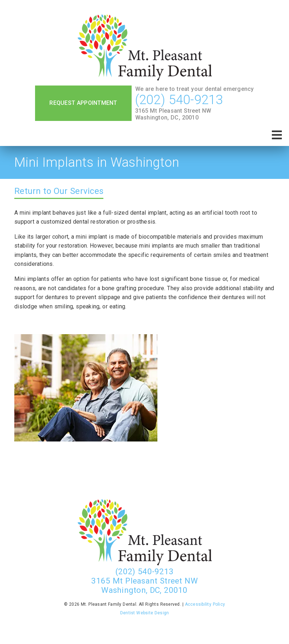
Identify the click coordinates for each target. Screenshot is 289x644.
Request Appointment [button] (83, 103)
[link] (145, 48)
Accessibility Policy (205, 604)
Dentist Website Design (145, 613)
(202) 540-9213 (179, 100)
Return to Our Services (59, 191)
